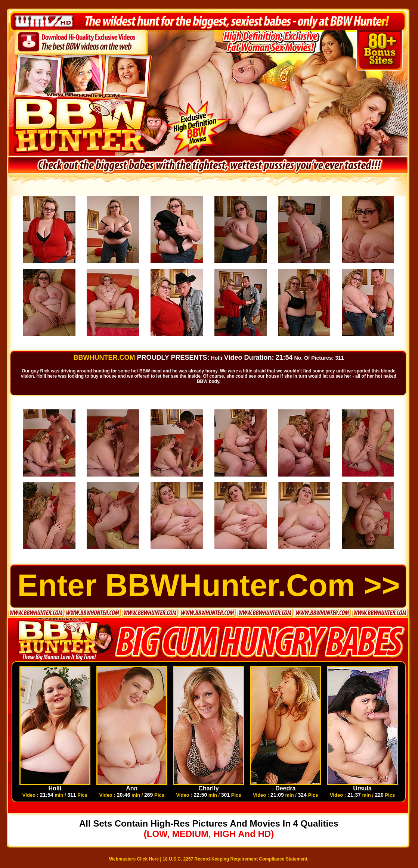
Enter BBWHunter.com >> (209, 585)
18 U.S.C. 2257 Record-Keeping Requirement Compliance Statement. (236, 859)
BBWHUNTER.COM (104, 357)
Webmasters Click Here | (136, 859)
